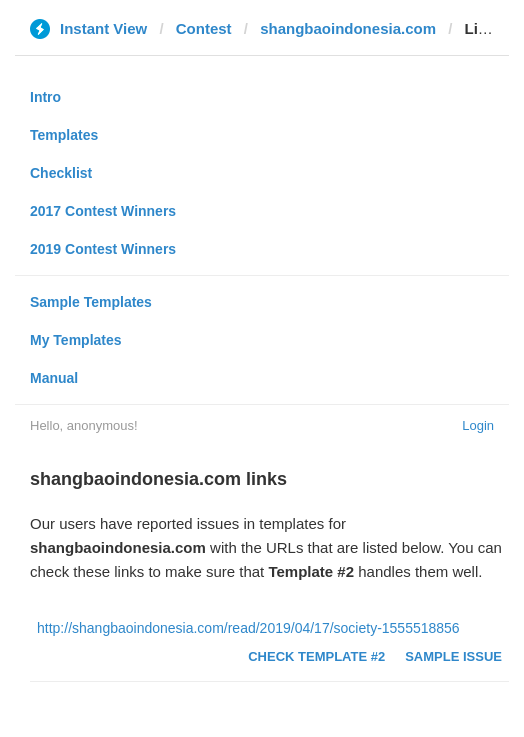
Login (478, 425)
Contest (204, 28)
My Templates (76, 340)
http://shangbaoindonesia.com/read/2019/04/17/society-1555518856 (248, 628)
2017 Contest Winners (103, 211)
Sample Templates (91, 302)
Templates (64, 135)
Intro (45, 97)
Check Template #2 (316, 656)
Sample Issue (453, 656)
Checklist (61, 173)
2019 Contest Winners (103, 249)
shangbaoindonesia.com (348, 28)
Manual (54, 378)
